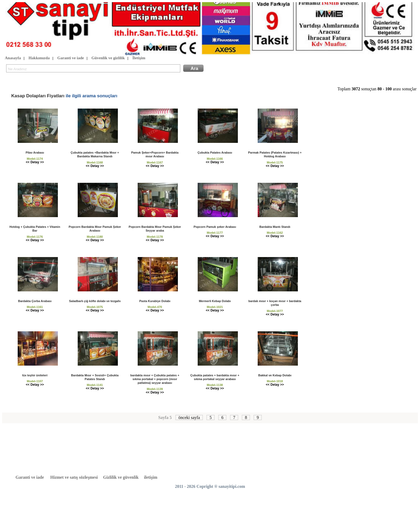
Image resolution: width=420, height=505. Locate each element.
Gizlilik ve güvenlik (121, 477)
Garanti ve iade (71, 58)
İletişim (139, 58)
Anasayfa (13, 58)
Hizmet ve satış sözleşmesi (74, 477)
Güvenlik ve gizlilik (108, 58)
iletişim (151, 477)
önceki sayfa (189, 417)
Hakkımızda (39, 58)
